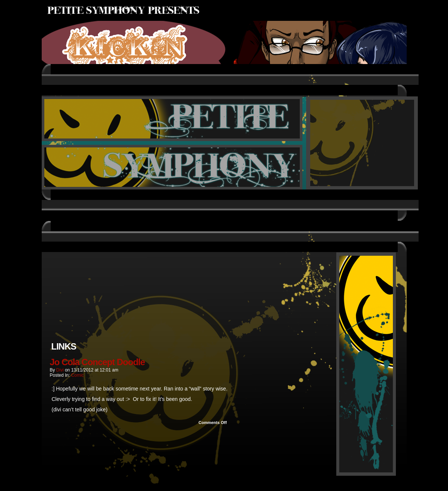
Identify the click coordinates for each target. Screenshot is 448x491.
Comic (77, 375)
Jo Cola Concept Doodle (97, 362)
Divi (60, 370)
